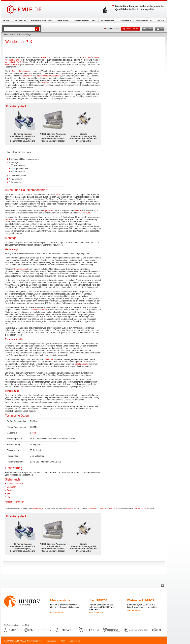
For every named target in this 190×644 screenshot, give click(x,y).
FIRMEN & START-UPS (42, 21)
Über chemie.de (60, 600)
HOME (6, 21)
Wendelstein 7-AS (13, 62)
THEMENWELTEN (144, 21)
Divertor (78, 210)
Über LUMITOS (98, 600)
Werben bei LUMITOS (141, 600)
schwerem (28, 76)
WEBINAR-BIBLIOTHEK (85, 21)
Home (5, 35)
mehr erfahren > (57, 613)
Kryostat (9, 219)
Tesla (34, 433)
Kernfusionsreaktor (15, 484)
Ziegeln (85, 364)
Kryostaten (48, 210)
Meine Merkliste (112, 29)
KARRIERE (126, 21)
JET (8, 494)
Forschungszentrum (38, 310)
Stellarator (45, 58)
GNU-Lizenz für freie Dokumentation (101, 509)
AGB (63, 641)
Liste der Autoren (140, 509)
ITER (9, 497)
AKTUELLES (20, 21)
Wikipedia (70, 509)
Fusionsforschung (20, 71)
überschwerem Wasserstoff (49, 76)
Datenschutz (75, 641)
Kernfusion (19, 502)
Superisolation (20, 269)
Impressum (51, 641)
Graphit (78, 364)
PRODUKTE (63, 21)
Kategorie (9, 502)
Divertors (49, 359)
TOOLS (161, 21)
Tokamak (11, 490)
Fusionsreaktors (12, 65)
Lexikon (13, 35)
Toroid (58, 195)
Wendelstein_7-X (38, 509)
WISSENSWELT (108, 21)
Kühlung (87, 213)
